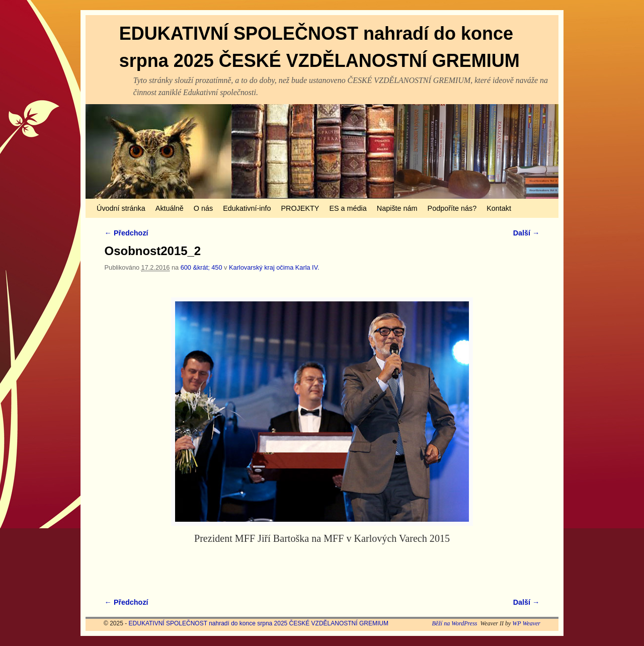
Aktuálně (170, 208)
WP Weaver (526, 623)
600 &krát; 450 (202, 267)
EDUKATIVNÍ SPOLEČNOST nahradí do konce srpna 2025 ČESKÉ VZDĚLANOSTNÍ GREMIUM (259, 623)
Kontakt (499, 208)
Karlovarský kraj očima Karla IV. (274, 267)
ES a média (348, 208)
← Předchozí (127, 233)
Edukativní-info (247, 208)
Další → (527, 233)
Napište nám (397, 208)
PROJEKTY (300, 208)
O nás (203, 208)
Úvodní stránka (121, 208)
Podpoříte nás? (452, 208)
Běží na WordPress (454, 623)
